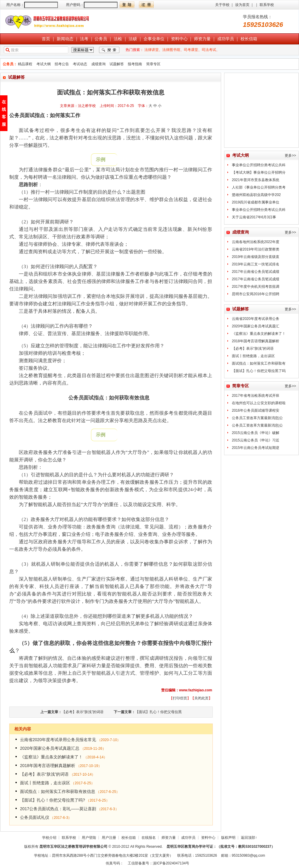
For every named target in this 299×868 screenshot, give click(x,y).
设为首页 (242, 5)
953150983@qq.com (249, 855)
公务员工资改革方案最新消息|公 (257, 418)
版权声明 (228, 838)
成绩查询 (98, 64)
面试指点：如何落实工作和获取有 (259, 363)
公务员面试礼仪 (35, 817)
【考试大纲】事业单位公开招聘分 (259, 172)
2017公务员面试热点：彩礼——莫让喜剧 (58, 809)
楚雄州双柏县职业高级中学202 (256, 195)
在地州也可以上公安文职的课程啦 (259, 403)
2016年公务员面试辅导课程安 (256, 410)
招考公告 (62, 64)
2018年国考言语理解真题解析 (48, 766)
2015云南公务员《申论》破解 (256, 433)
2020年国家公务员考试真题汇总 (50, 748)
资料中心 (179, 39)
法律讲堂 (152, 50)
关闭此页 (201, 698)
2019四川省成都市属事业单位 (256, 202)
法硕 (133, 39)
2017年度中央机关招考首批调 (256, 287)
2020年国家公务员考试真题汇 (256, 326)
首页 (46, 39)
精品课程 (25, 64)
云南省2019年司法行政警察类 (256, 249)
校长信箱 (249, 39)
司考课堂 (191, 50)
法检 (118, 39)
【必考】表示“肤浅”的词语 (83, 712)
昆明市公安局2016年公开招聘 (256, 294)
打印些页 (180, 698)
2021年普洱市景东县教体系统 (256, 180)
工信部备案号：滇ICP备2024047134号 (159, 863)
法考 (84, 39)
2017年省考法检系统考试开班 (256, 396)
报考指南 (135, 64)
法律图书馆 (171, 50)
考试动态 (80, 64)
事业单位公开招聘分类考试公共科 (259, 165)
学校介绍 (49, 838)
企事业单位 (154, 39)
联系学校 (267, 5)
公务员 (101, 39)
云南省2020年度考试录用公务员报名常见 (58, 740)
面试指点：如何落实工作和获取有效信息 (58, 791)
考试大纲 (44, 64)
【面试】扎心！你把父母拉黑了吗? (53, 800)
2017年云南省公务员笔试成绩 (256, 272)
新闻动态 (65, 39)
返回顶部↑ (249, 838)
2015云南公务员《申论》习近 (256, 440)
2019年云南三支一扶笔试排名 (256, 264)
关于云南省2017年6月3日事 (254, 217)
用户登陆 (89, 838)
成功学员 (226, 39)
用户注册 (109, 838)
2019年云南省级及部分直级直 (256, 257)
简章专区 (153, 64)
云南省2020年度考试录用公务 (256, 319)
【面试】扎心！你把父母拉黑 (158, 712)
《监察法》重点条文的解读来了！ (51, 757)
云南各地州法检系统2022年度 (256, 242)
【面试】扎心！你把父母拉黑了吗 (259, 371)
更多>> (290, 155)
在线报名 (149, 838)
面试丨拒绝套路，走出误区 (45, 783)
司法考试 (209, 50)
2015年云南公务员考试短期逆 (256, 448)
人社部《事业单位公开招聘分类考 (259, 187)
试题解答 (117, 64)
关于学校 (222, 5)
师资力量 (202, 39)
